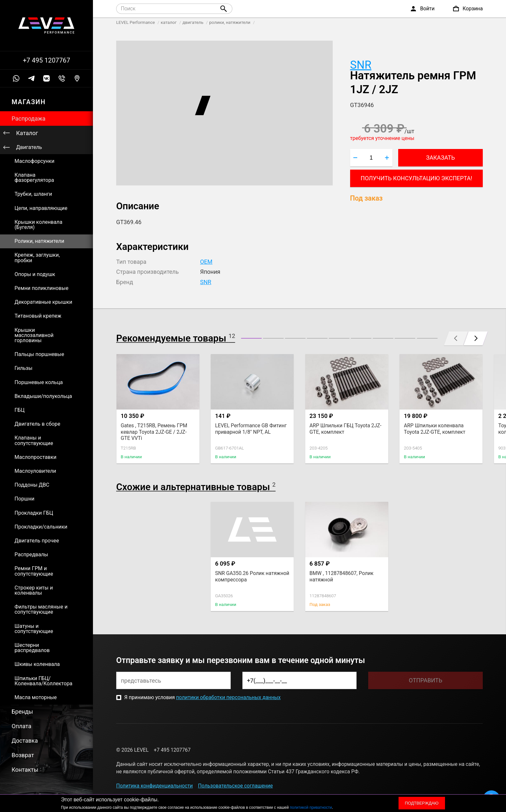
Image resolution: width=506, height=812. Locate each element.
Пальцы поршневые (39, 354)
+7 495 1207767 (47, 60)
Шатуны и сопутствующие (34, 629)
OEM (206, 262)
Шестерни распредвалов (32, 648)
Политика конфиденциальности (154, 786)
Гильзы (24, 368)
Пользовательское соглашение (236, 786)
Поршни (25, 499)
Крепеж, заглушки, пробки (37, 257)
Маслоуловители (35, 471)
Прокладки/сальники (41, 527)
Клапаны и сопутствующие (34, 440)
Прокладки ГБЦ (34, 513)
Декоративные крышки (43, 302)
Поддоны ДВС (32, 485)
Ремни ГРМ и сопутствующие (34, 571)
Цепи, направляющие (41, 208)
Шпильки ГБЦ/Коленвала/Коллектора (43, 681)
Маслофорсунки (35, 161)
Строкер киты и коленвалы (34, 590)
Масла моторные (36, 697)
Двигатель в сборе (37, 424)
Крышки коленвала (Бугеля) (38, 225)
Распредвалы (31, 555)
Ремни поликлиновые (41, 288)
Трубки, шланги (33, 194)
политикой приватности (311, 807)
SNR (361, 65)
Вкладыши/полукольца (43, 396)
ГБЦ (20, 410)
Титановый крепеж (38, 316)
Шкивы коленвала (37, 664)
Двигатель (29, 147)
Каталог (27, 133)
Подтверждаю (422, 803)
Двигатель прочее (37, 541)
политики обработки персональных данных (228, 697)
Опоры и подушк (35, 274)
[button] (251, 338)
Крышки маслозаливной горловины (34, 335)
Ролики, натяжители (39, 241)
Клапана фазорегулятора (34, 178)
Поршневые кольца (39, 382)
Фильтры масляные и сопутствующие (41, 609)
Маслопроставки (35, 457)
